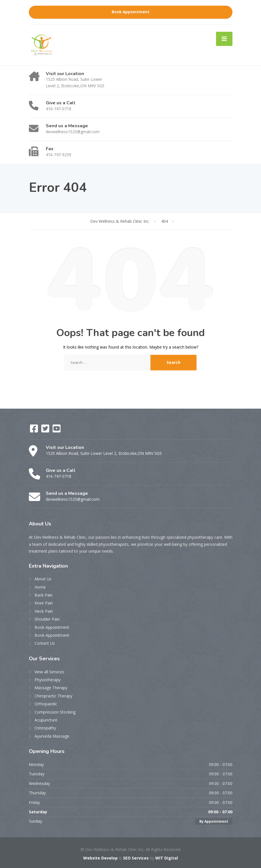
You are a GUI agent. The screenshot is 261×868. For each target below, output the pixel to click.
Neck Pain (44, 611)
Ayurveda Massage (52, 736)
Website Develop (100, 858)
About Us (43, 579)
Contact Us (45, 643)
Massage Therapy (51, 688)
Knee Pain (44, 603)
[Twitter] (46, 430)
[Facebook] (34, 430)
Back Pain (44, 595)
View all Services (49, 672)
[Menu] (224, 39)
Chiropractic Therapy (53, 696)
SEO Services (136, 858)
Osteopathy (45, 728)
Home (40, 587)
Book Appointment (131, 12)
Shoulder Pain (47, 619)
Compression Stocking (55, 712)
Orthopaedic (46, 704)
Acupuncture (46, 720)
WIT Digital (167, 858)
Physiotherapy (48, 680)
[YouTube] (57, 430)
